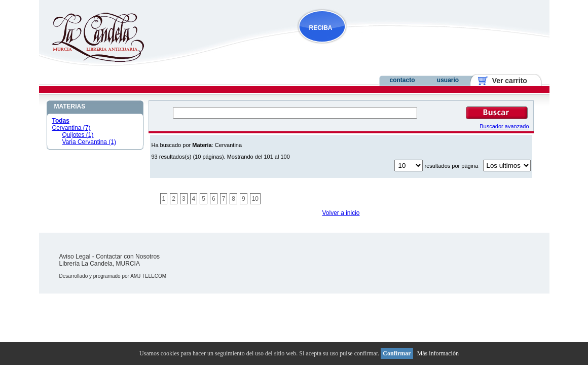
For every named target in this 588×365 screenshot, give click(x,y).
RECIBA (321, 28)
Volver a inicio (341, 213)
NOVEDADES (374, 47)
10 (255, 199)
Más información (438, 353)
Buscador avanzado (504, 126)
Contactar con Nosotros (128, 257)
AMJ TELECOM (148, 276)
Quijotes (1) (78, 135)
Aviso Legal (75, 257)
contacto (402, 80)
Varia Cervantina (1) (89, 142)
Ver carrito (506, 81)
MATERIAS (70, 106)
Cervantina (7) (71, 128)
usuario (448, 80)
